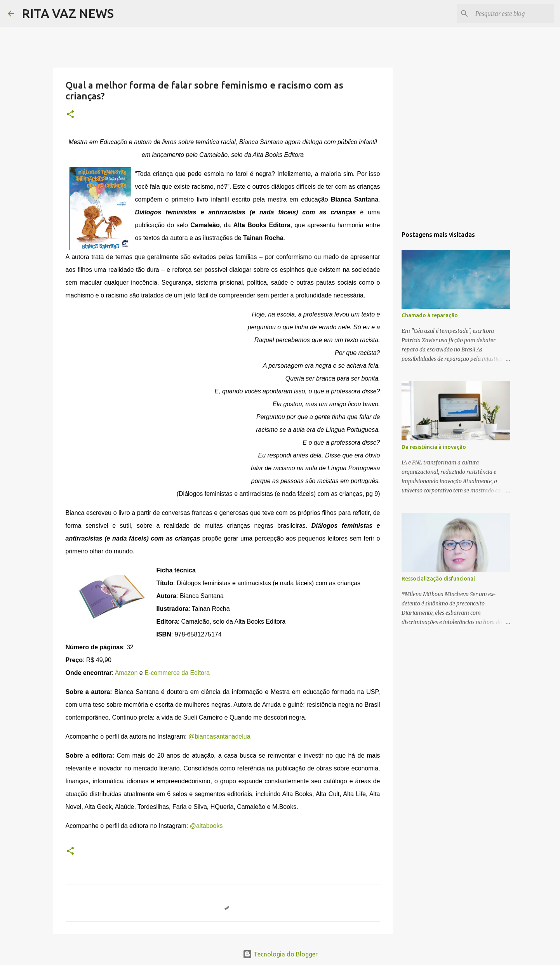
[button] (70, 115)
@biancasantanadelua (219, 736)
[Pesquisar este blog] (513, 14)
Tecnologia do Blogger (280, 954)
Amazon (126, 673)
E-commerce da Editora (177, 673)
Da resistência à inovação (434, 447)
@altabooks (206, 826)
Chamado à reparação (430, 315)
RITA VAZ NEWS (68, 13)
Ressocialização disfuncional (438, 579)
